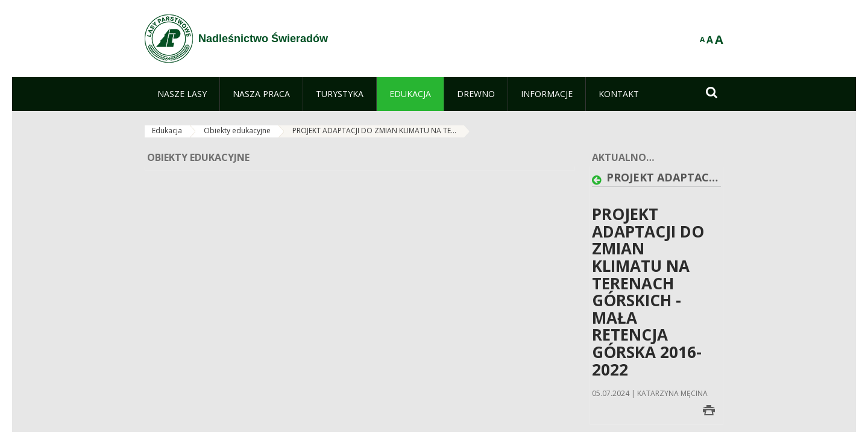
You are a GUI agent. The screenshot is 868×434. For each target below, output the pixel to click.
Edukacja (167, 131)
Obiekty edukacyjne (237, 131)
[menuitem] (182, 94)
